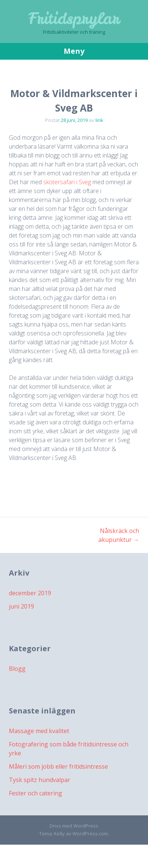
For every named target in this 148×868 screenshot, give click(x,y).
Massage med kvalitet (39, 731)
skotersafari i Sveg (67, 182)
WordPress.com (90, 834)
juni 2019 (21, 606)
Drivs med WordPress (74, 826)
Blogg (17, 669)
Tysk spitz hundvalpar (40, 780)
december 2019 (30, 593)
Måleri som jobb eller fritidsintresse (58, 766)
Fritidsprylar (74, 19)
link (99, 120)
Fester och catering (36, 793)
